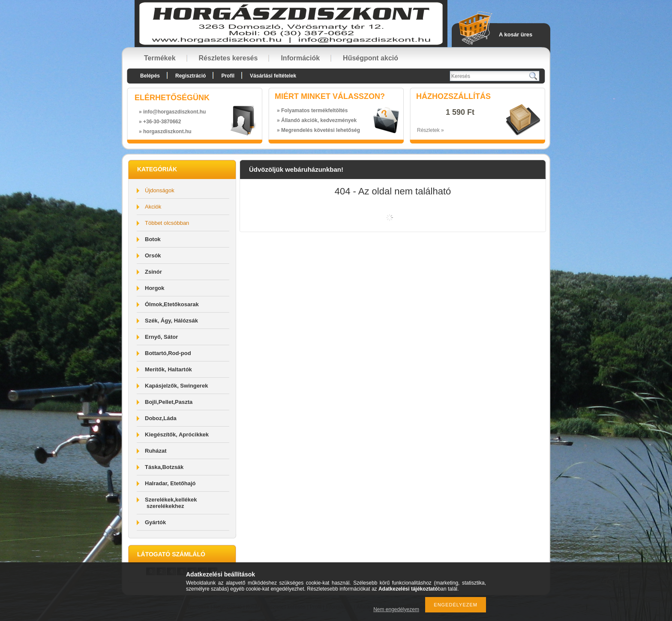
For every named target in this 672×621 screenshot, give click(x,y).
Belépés (150, 76)
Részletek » (430, 130)
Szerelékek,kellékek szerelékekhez (171, 503)
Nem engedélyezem (396, 609)
